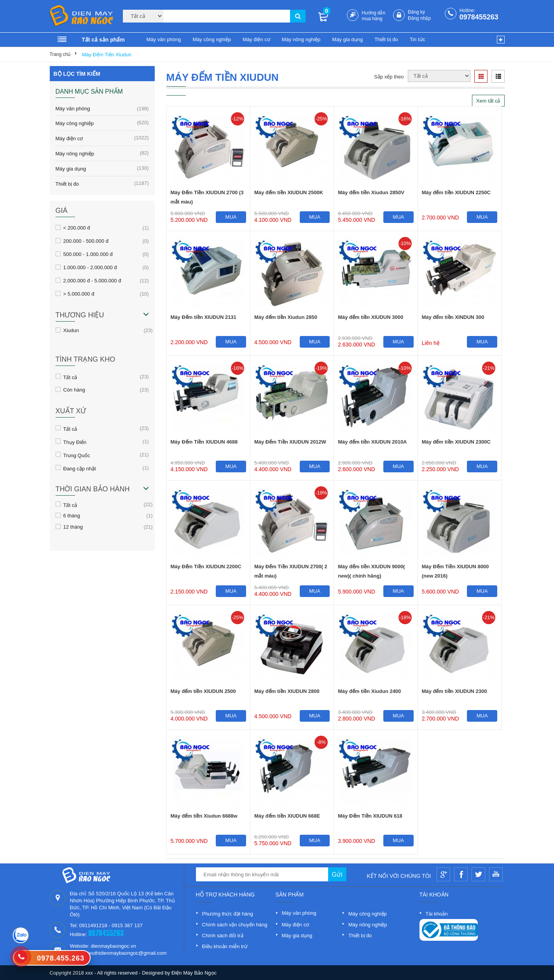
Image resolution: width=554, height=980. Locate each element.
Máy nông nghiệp (301, 39)
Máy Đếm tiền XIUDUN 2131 (204, 317)
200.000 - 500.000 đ (86, 241)
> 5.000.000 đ (79, 294)
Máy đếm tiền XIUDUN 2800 (287, 691)
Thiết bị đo (386, 39)
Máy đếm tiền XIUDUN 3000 (370, 317)
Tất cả (70, 377)
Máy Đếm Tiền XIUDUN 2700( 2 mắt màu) (291, 571)
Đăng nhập (419, 18)
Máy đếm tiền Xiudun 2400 (369, 691)
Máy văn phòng (164, 39)
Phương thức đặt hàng (228, 914)
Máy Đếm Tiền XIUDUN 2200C (206, 567)
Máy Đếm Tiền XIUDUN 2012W (290, 442)
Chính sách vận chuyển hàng (235, 925)
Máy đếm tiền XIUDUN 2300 (454, 691)
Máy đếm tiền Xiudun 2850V (371, 192)
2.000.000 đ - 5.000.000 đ (92, 280)
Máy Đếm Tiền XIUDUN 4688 (204, 442)
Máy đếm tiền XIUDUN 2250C (456, 192)
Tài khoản (437, 914)
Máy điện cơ (256, 39)
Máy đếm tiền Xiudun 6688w (204, 816)
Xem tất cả (488, 101)
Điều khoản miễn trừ (225, 946)
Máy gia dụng (347, 39)
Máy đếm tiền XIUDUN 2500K (289, 192)
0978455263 (479, 17)
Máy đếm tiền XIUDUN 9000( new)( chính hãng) (371, 571)
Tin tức (418, 39)
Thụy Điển (75, 442)
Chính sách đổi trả (223, 936)
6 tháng (72, 515)
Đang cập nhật (80, 468)
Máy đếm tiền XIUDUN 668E (287, 816)
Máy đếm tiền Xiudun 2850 (286, 317)
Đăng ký (416, 12)
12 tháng (73, 527)
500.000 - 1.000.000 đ (88, 254)
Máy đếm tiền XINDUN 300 (453, 317)
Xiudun (71, 330)
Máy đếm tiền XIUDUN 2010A (372, 442)
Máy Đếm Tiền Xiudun (106, 55)
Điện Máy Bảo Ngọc (194, 973)
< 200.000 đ (77, 228)
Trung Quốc (77, 455)
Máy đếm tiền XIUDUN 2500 (203, 691)
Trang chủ (60, 54)
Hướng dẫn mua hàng (373, 16)
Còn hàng (74, 390)
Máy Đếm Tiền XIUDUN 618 (370, 816)
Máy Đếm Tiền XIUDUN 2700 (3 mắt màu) (207, 197)
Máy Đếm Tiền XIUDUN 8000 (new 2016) (455, 571)
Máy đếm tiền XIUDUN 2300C (456, 442)
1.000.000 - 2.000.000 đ (90, 267)
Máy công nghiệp (212, 39)
